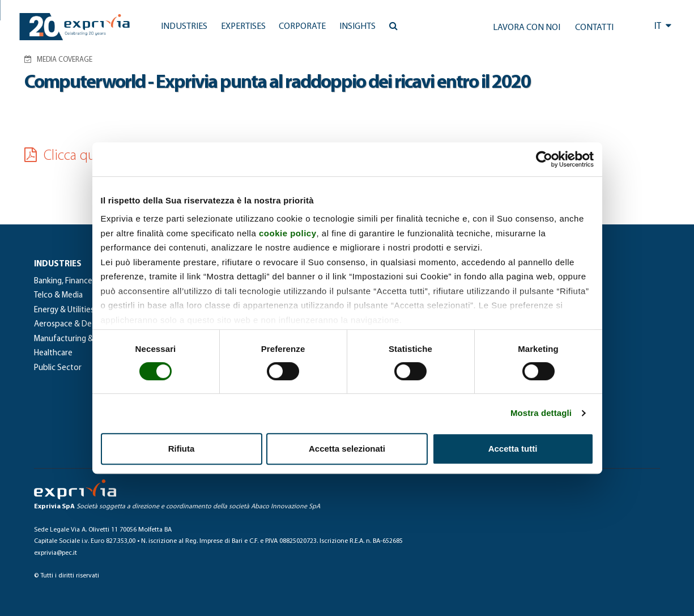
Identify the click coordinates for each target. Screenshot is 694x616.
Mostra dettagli (541, 413)
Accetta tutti (513, 449)
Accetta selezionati (347, 449)
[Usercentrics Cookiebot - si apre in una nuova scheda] (544, 159)
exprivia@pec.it (56, 553)
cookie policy (288, 233)
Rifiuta (182, 449)
